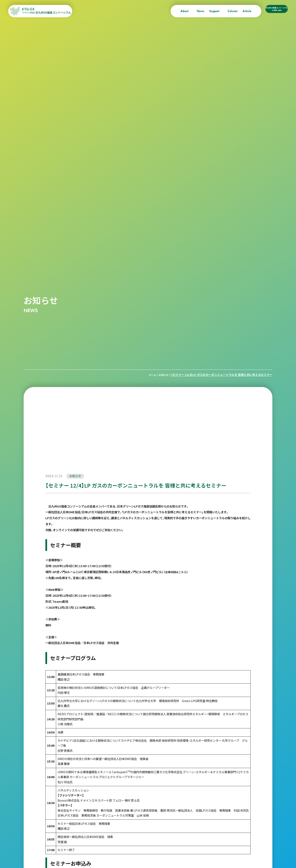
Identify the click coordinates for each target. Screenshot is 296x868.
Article (224, 11)
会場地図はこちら (177, 572)
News (177, 11)
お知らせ (163, 375)
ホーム (150, 375)
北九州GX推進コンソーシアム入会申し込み (265, 11)
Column (210, 11)
